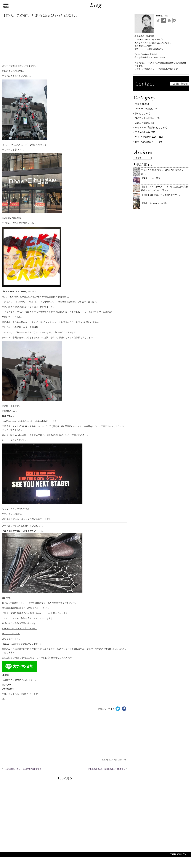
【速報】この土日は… (152, 178)
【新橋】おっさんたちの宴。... (156, 203)
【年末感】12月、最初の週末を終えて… (106, 769)
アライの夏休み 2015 (145, 132)
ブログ (138, 104)
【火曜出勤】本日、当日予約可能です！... (161, 195)
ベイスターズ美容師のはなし (149, 127)
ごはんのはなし (143, 123)
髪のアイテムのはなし (146, 118)
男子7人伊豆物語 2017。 (147, 142)
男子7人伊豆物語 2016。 (147, 137)
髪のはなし (140, 113)
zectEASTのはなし (144, 109)
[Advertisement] (48, 41)
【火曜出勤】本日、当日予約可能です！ (23, 769)
